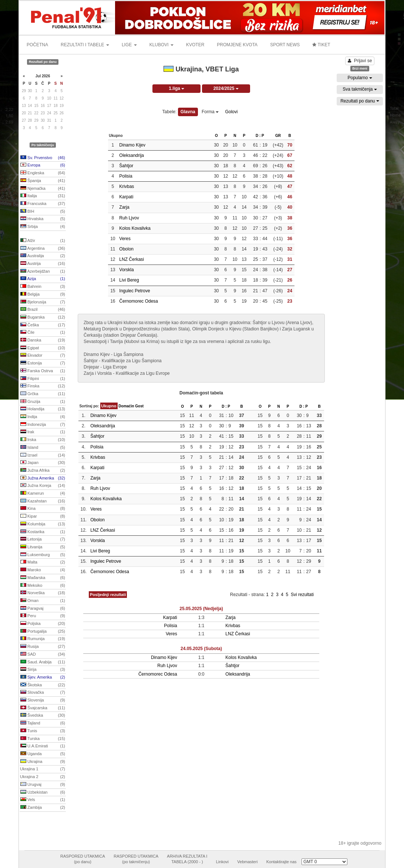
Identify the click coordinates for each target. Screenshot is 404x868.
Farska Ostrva (43, 371)
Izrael (43, 455)
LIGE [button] (129, 45)
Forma (210, 112)
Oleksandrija (132, 155)
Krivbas (127, 186)
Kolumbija (43, 524)
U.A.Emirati (43, 746)
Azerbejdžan (43, 272)
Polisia (126, 176)
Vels (43, 800)
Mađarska (43, 578)
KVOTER (195, 45)
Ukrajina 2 (43, 777)
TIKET (321, 45)
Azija (43, 279)
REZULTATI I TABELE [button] (85, 45)
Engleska (43, 173)
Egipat (43, 348)
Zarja (124, 207)
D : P (260, 136)
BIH (43, 212)
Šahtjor (126, 166)
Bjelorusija (43, 302)
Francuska (43, 204)
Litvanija (43, 547)
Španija (43, 181)
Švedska (43, 716)
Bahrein (43, 287)
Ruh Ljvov (129, 218)
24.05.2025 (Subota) (201, 649)
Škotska (43, 685)
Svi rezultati (302, 595)
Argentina (43, 249)
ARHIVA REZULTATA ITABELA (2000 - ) (187, 859)
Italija (43, 196)
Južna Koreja (43, 486)
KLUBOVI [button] (161, 45)
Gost (139, 406)
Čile (43, 333)
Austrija (43, 264)
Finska (43, 386)
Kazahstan (43, 501)
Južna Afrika (43, 471)
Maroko (43, 570)
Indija (43, 417)
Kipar (43, 517)
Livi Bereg (129, 280)
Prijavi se (360, 61)
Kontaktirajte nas (282, 862)
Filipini (43, 379)
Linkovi (222, 862)
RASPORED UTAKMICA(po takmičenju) (136, 859)
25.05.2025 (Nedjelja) (201, 609)
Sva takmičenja (360, 89)
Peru (43, 616)
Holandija (43, 409)
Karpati (126, 197)
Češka (43, 325)
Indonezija (43, 425)
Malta (43, 562)
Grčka (43, 394)
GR (278, 136)
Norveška (43, 593)
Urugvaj (43, 785)
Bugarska (43, 317)
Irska (43, 440)
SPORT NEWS (285, 45)
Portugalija (43, 632)
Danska (43, 340)
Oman (43, 601)
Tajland (43, 723)
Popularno (360, 78)
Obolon (126, 249)
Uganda (43, 754)
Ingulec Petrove (134, 291)
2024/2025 (226, 88)
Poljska (43, 624)
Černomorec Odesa (139, 301)
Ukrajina (43, 762)
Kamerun (43, 494)
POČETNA (37, 45)
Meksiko (43, 586)
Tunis (43, 731)
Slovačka (43, 693)
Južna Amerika (43, 478)
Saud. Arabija (43, 662)
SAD (43, 655)
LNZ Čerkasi (132, 259)
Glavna (188, 112)
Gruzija (43, 402)
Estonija (43, 363)
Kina (43, 509)
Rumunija (43, 639)
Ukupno (109, 406)
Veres (125, 239)
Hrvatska (43, 219)
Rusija (43, 647)
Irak (43, 432)
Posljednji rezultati (108, 595)
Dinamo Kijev (132, 145)
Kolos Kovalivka (135, 228)
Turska (43, 739)
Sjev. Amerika (43, 677)
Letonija (43, 539)
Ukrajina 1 (43, 769)
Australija (43, 256)
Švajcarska (43, 708)
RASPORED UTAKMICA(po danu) (83, 859)
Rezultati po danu (360, 101)
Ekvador (43, 356)
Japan (43, 463)
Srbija (43, 227)
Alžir (43, 241)
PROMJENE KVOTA (237, 45)
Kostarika (43, 532)
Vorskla (126, 270)
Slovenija (43, 700)
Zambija (43, 808)
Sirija (43, 670)
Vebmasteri (247, 862)
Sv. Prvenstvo (43, 158)
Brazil (43, 310)
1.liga (176, 88)
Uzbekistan (43, 793)
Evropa (43, 165)
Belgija (43, 295)
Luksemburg (43, 555)
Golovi (231, 112)
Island (43, 448)
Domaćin (126, 406)
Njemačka (43, 189)
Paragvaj (43, 609)
